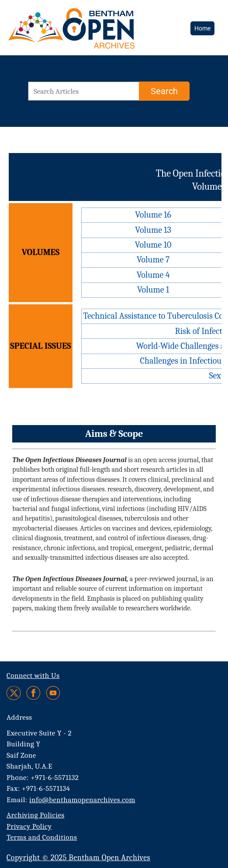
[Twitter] (14, 693)
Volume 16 (153, 215)
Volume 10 (153, 245)
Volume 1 (153, 290)
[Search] (164, 91)
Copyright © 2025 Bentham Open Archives (78, 858)
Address (19, 717)
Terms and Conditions (42, 837)
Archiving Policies (36, 815)
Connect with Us (33, 676)
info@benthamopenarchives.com (82, 800)
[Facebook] (33, 693)
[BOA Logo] (68, 27)
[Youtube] (53, 693)
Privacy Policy (29, 826)
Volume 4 (153, 275)
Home (202, 28)
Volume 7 (153, 260)
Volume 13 (153, 230)
